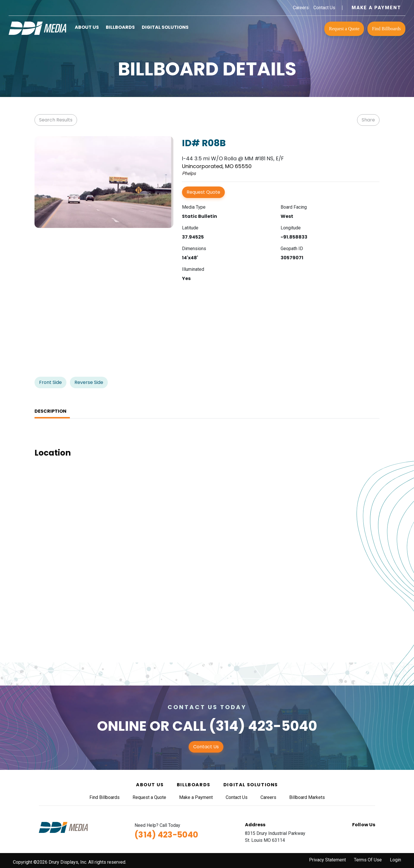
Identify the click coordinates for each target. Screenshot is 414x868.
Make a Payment (376, 8)
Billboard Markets (307, 797)
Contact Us (324, 8)
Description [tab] (50, 411)
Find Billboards (386, 29)
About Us (87, 27)
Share (368, 120)
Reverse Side (89, 382)
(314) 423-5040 (263, 726)
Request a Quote (344, 29)
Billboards (120, 27)
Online (122, 726)
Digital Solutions (165, 27)
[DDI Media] (37, 28)
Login (395, 860)
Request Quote (203, 192)
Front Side (50, 382)
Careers (301, 8)
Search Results (56, 120)
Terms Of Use (368, 860)
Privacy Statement (327, 860)
